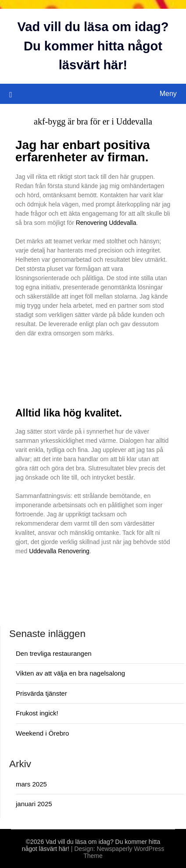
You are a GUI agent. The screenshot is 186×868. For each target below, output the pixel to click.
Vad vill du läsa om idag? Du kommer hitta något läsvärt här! (93, 46)
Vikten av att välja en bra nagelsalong (70, 673)
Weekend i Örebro (42, 733)
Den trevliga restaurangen (54, 653)
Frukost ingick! (37, 713)
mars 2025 (31, 784)
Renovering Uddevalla (106, 223)
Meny (168, 94)
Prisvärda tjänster (41, 693)
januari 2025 (34, 804)
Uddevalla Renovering (59, 551)
